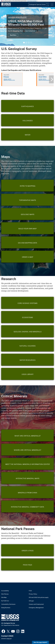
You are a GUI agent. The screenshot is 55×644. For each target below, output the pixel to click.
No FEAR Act (5, 601)
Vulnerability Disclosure (8, 604)
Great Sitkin (43, 77)
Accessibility (5, 591)
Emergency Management (36, 608)
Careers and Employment (36, 604)
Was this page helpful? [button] (40, 642)
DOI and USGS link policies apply (39, 597)
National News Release (17, 17)
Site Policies (5, 594)
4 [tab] (31, 43)
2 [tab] (26, 43)
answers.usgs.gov (6, 639)
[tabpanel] (27, 26)
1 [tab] (24, 43)
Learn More (6, 423)
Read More (13, 35)
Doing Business (6, 608)
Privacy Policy (33, 594)
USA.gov (31, 601)
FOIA (30, 591)
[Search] (47, 4)
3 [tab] (29, 43)
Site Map (4, 597)
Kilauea (6, 77)
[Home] (6, 6)
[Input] (39, 4)
